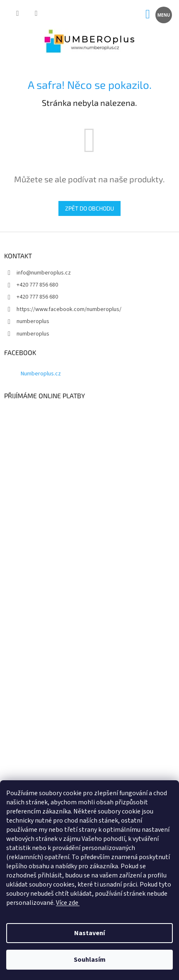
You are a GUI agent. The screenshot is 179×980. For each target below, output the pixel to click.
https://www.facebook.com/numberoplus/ (69, 309)
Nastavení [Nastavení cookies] (89, 933)
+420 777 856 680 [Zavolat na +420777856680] (37, 285)
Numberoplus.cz (41, 374)
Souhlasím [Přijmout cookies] (90, 960)
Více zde (68, 903)
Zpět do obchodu (89, 208)
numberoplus (33, 321)
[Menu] (163, 14)
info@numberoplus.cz (44, 273)
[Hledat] (18, 14)
